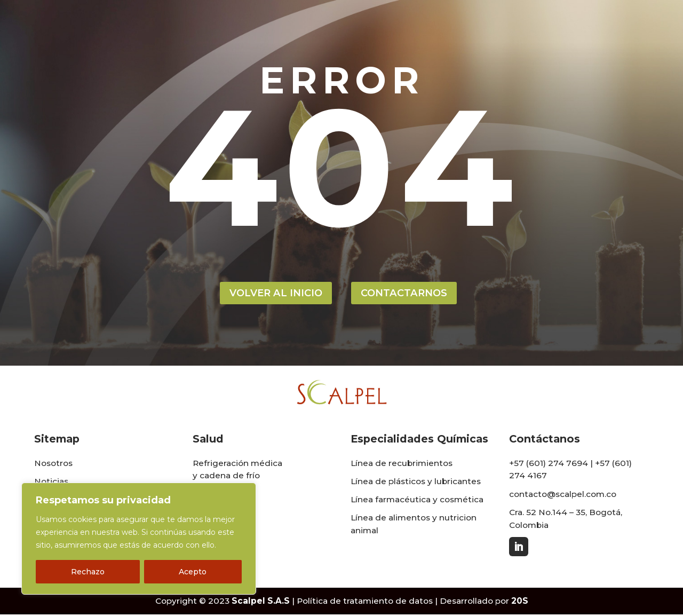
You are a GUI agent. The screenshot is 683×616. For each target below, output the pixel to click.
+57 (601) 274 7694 (549, 465)
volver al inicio (273, 294)
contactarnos (407, 294)
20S (520, 603)
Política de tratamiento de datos (365, 603)
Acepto (193, 572)
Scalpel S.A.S (261, 603)
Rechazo (88, 572)
